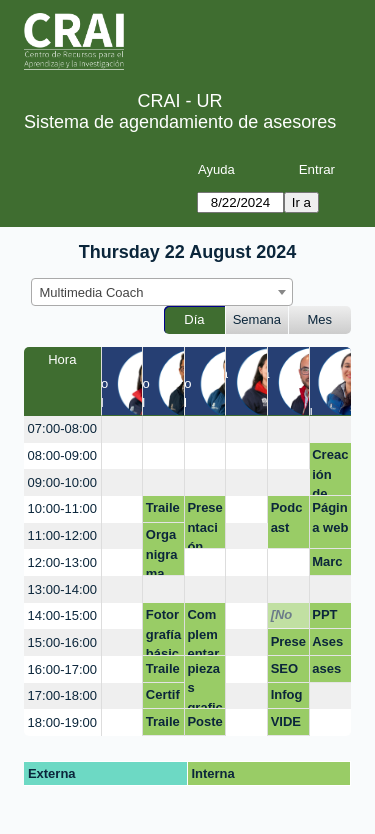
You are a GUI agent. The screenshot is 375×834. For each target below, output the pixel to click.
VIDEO (286, 725)
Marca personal (329, 565)
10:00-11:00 (62, 508)
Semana (257, 319)
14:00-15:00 (62, 615)
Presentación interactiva (204, 524)
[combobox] (162, 292)
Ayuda (216, 169)
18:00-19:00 (62, 722)
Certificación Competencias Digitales (163, 698)
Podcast (287, 517)
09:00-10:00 (62, 482)
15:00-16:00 (62, 642)
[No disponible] (288, 618)
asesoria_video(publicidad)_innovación (329, 672)
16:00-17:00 (62, 669)
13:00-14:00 (62, 589)
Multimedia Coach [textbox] (92, 292)
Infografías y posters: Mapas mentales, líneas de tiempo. (288, 698)
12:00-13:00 (62, 562)
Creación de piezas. (330, 471)
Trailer (163, 511)
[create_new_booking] (122, 429)
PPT (324, 614)
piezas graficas (204, 685)
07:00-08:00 (62, 428)
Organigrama (162, 551)
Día (194, 319)
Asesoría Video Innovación (329, 645)
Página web (330, 517)
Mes (320, 319)
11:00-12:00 (62, 535)
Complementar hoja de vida (203, 631)
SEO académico (286, 672)
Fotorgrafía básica (163, 631)
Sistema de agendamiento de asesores (180, 122)
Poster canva (204, 725)
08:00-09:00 (62, 455)
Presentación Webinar (288, 645)
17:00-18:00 (62, 695)
